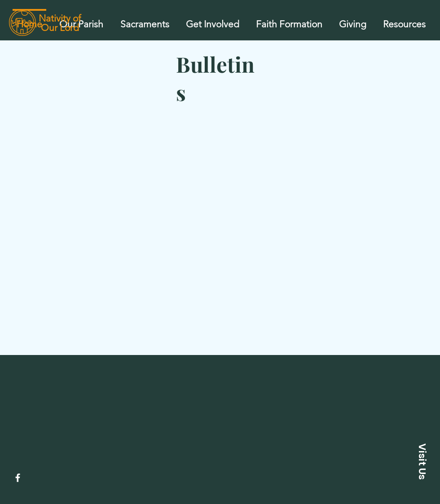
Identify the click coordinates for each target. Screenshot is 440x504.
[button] (145, 20)
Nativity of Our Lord (60, 23)
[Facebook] (18, 478)
